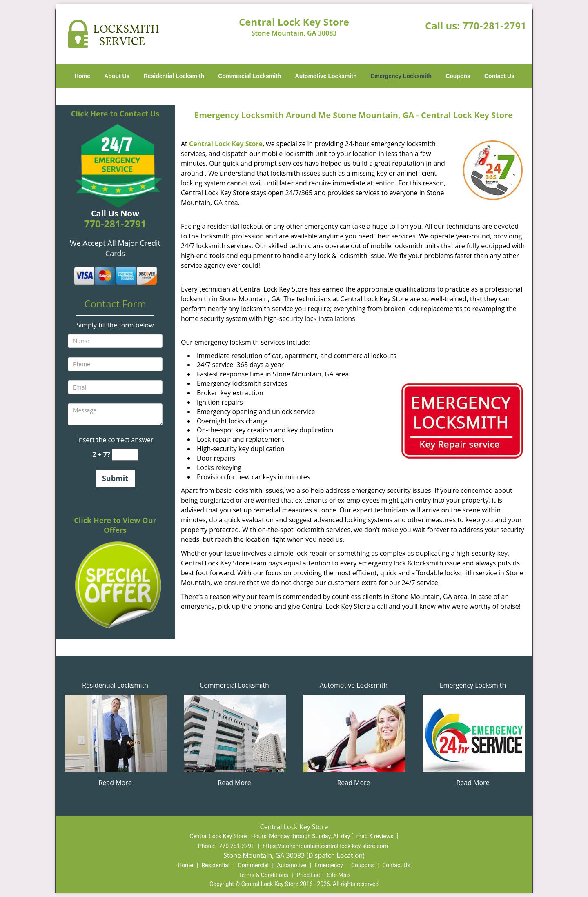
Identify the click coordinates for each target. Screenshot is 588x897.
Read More (115, 783)
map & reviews (376, 836)
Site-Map (338, 875)
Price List (308, 875)
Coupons (458, 76)
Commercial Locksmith (249, 76)
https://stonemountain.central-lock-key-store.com (325, 846)
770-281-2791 (494, 26)
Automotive (292, 865)
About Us (117, 76)
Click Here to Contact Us (115, 114)
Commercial (253, 865)
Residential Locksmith (174, 76)
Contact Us (499, 76)
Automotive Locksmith (326, 76)
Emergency (329, 865)
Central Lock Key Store (226, 144)
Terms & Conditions (263, 875)
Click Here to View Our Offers (115, 525)
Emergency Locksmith (401, 76)
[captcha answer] (125, 455)
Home (82, 76)
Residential (215, 865)
